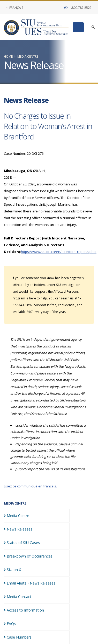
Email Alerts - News (30, 583)
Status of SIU (22, 543)
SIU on (12, 570)
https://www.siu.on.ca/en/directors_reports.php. (59, 252)
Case (18, 637)
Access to (24, 610)
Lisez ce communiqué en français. (30, 486)
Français (15, 8)
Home (8, 56)
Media (17, 516)
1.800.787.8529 (78, 8)
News (18, 529)
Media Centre (28, 56)
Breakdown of (28, 556)
